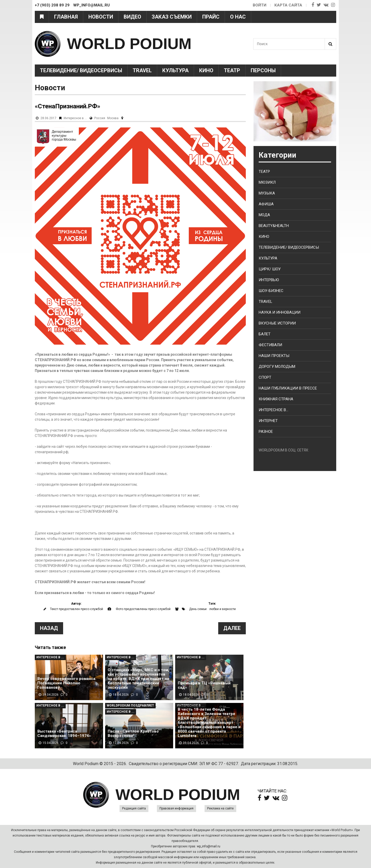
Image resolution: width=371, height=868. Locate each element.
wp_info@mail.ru (209, 846)
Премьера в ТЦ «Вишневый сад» (204, 685)
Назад (49, 628)
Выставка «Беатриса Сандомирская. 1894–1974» (64, 734)
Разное (266, 432)
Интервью (269, 280)
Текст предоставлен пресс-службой (77, 609)
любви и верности (222, 609)
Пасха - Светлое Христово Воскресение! (133, 734)
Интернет (268, 421)
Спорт (265, 377)
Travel (142, 70)
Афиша (266, 204)
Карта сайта (288, 5)
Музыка (267, 193)
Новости (101, 17)
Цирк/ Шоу (270, 269)
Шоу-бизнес (271, 291)
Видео (132, 17)
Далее (232, 628)
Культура (175, 70)
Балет (265, 334)
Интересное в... (273, 410)
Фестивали (270, 345)
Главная (66, 17)
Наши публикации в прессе (288, 388)
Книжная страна (276, 399)
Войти (260, 5)
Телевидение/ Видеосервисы (81, 70)
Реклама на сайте (220, 808)
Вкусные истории (277, 323)
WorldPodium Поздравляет (130, 705)
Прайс (211, 17)
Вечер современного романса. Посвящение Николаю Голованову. (67, 683)
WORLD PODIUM (129, 44)
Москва (113, 118)
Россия (100, 118)
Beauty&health (274, 226)
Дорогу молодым (277, 367)
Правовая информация (176, 808)
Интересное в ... (75, 118)
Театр (232, 70)
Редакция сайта (134, 808)
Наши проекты (274, 356)
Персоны (263, 70)
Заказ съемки (172, 17)
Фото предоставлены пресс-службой (143, 609)
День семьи (198, 609)
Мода (264, 215)
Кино (206, 70)
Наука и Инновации (280, 312)
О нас (238, 17)
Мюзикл (267, 182)
